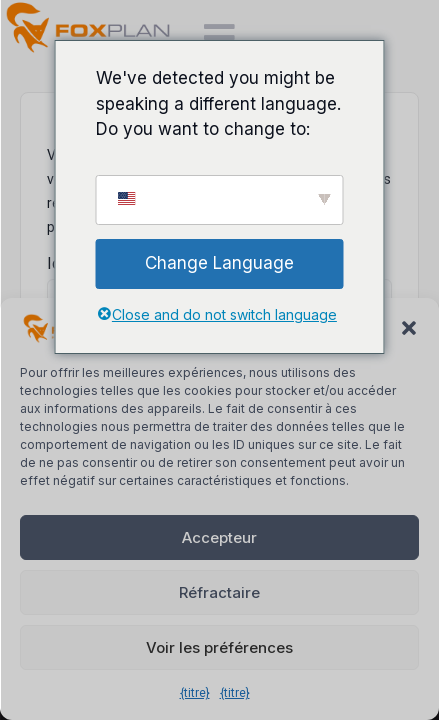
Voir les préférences (219, 647)
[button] (409, 328)
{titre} (195, 693)
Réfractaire (219, 592)
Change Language (219, 263)
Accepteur (219, 537)
